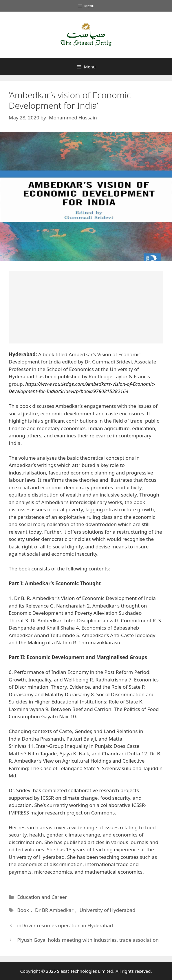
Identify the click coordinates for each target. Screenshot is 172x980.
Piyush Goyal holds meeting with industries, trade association (88, 940)
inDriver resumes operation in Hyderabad (65, 925)
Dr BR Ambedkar (54, 910)
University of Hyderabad (107, 910)
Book (23, 910)
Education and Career (42, 897)
